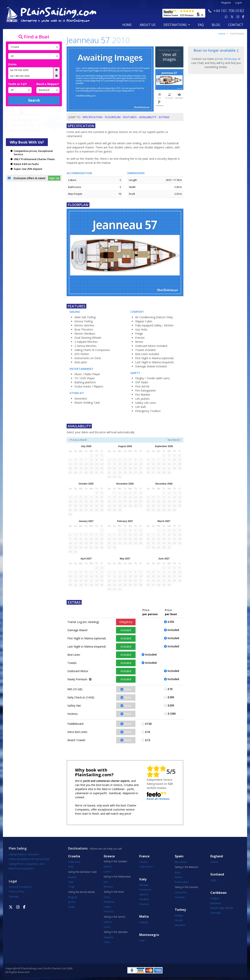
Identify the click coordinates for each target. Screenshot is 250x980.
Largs (213, 880)
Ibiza (178, 872)
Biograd (73, 897)
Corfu (107, 897)
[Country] (34, 47)
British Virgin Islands (222, 908)
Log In (239, 3)
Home (127, 25)
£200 (171, 697)
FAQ (201, 25)
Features (130, 117)
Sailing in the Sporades (116, 932)
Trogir (71, 887)
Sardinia (144, 899)
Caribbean (218, 893)
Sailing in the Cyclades (115, 861)
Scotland (217, 874)
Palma (178, 877)
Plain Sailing (18, 848)
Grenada (216, 913)
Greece (109, 856)
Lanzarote (181, 892)
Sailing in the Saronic (115, 917)
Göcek (179, 920)
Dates (12, 64)
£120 (148, 724)
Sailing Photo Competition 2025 (27, 864)
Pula (71, 867)
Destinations (78, 848)
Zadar (72, 907)
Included (126, 630)
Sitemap (14, 896)
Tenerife (180, 897)
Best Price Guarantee (21, 868)
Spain (179, 856)
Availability (148, 117)
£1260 (172, 714)
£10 (148, 732)
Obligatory (126, 622)
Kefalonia (109, 902)
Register (226, 3)
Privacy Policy (17, 891)
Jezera (72, 902)
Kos (106, 882)
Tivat (142, 940)
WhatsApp (230, 59)
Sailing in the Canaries (186, 887)
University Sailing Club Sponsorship (29, 859)
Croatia (74, 856)
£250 (171, 622)
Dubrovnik (74, 862)
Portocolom (182, 882)
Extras (164, 117)
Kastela (72, 877)
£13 (148, 740)
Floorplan (113, 117)
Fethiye (179, 915)
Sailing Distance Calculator (24, 854)
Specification (92, 117)
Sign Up (54, 178)
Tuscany (144, 904)
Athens (108, 867)
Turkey (180, 910)
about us (148, 25)
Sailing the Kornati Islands (81, 892)
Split (71, 882)
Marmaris (180, 925)
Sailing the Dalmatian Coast (82, 872)
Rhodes (108, 887)
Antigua (215, 898)
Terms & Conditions (20, 887)
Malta (144, 917)
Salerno (144, 894)
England (217, 856)
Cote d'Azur (146, 867)
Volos (107, 942)
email (219, 59)
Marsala (144, 885)
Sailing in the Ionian (114, 892)
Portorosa (145, 890)
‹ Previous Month (78, 440)
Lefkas (107, 907)
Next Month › (174, 440)
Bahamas (216, 903)
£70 (170, 689)
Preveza (108, 911)
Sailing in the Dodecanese (117, 877)
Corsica (144, 862)
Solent (214, 862)
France (144, 856)
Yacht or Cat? (18, 84)
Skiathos (109, 937)
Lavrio (107, 871)
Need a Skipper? (48, 84)
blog (216, 25)
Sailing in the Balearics (186, 867)
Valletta (144, 922)
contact (236, 25)
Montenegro (149, 935)
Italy (143, 879)
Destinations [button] (175, 25)
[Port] (34, 56)
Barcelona (181, 862)
